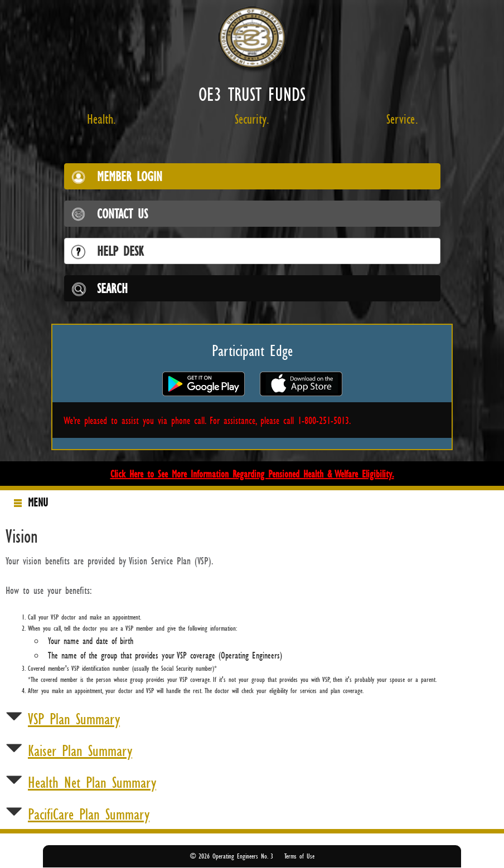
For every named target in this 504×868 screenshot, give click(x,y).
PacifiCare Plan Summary (89, 814)
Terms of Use (299, 856)
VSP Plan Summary (74, 719)
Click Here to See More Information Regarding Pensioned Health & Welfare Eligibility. (252, 474)
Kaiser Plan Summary (80, 750)
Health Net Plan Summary (92, 782)
